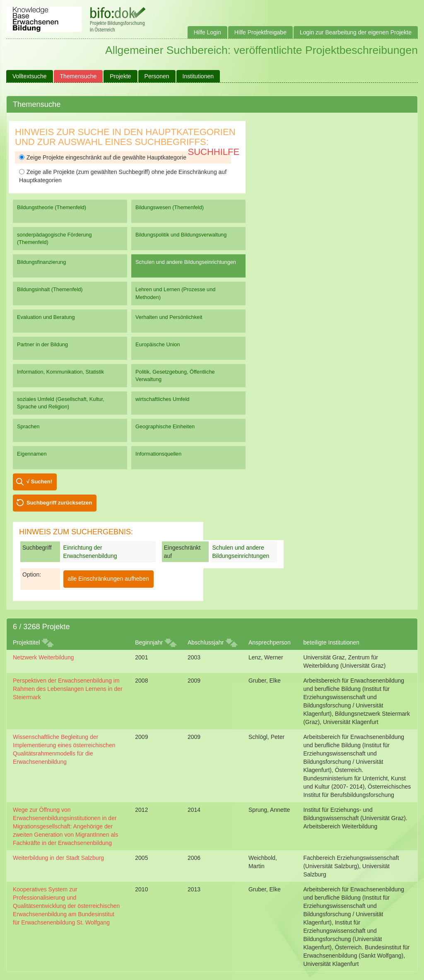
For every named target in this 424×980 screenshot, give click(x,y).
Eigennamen (32, 454)
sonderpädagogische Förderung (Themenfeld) (54, 238)
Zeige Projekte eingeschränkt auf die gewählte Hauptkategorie (103, 157)
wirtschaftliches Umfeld (162, 399)
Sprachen (28, 426)
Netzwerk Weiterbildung (43, 657)
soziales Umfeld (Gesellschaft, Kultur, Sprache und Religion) (61, 403)
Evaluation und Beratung (46, 317)
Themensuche (78, 76)
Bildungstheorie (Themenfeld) (52, 207)
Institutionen (198, 76)
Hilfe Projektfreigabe (260, 32)
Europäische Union (158, 344)
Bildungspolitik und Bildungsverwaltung (181, 235)
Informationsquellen (158, 454)
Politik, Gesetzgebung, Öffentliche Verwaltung (175, 375)
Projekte (120, 76)
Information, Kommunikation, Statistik (60, 372)
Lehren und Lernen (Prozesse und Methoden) (175, 293)
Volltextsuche (30, 76)
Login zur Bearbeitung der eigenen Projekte (356, 32)
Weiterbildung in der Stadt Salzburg (58, 858)
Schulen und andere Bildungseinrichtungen (186, 262)
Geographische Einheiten (165, 426)
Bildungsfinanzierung (41, 262)
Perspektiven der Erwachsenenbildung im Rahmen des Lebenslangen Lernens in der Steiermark (68, 689)
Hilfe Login (207, 32)
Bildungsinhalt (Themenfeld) (50, 289)
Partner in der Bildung (42, 344)
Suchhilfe (214, 152)
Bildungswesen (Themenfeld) (170, 207)
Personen (157, 76)
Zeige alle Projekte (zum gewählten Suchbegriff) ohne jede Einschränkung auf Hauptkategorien (123, 176)
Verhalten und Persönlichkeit (169, 317)
